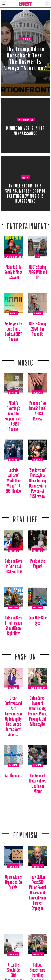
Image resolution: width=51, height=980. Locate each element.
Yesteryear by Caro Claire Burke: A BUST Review (13, 330)
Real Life (13, 550)
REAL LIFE (26, 518)
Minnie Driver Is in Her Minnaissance (26, 130)
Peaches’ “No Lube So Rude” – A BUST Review (38, 410)
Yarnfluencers (13, 774)
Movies (38, 313)
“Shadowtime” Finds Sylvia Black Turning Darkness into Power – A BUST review (38, 482)
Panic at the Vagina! (38, 562)
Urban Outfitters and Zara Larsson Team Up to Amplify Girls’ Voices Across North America (13, 715)
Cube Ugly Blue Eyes (38, 619)
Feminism (26, 39)
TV (38, 256)
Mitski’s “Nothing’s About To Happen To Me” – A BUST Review (13, 415)
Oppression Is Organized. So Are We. (13, 881)
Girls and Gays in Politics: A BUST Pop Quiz (13, 565)
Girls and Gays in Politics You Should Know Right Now (13, 624)
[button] (4, 4)
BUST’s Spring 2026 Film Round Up (38, 328)
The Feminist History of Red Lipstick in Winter (38, 782)
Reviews (13, 392)
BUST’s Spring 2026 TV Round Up (38, 271)
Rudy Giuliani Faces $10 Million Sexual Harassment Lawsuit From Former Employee (38, 891)
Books (13, 313)
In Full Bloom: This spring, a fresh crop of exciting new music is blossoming (26, 192)
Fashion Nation (38, 687)
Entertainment (26, 120)
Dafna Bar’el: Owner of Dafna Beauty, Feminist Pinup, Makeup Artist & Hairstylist (38, 710)
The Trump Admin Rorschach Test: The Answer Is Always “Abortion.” (26, 57)
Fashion (26, 655)
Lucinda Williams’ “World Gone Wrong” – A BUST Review (13, 479)
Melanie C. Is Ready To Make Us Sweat (13, 271)
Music (26, 177)
